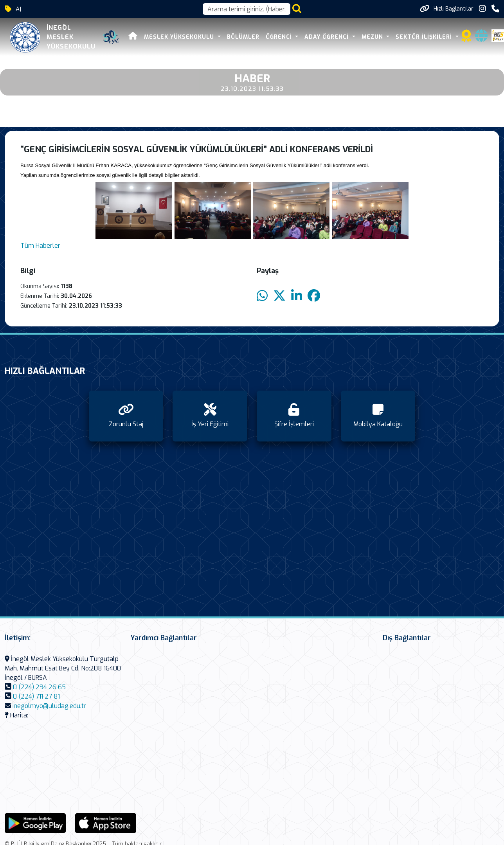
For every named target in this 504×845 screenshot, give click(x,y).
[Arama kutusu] (247, 9)
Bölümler (243, 37)
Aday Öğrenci (328, 37)
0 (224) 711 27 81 (36, 696)
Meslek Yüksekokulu (180, 37)
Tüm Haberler (40, 246)
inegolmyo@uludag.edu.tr (49, 706)
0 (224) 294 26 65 (39, 687)
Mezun (373, 37)
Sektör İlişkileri (425, 37)
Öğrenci (280, 37)
